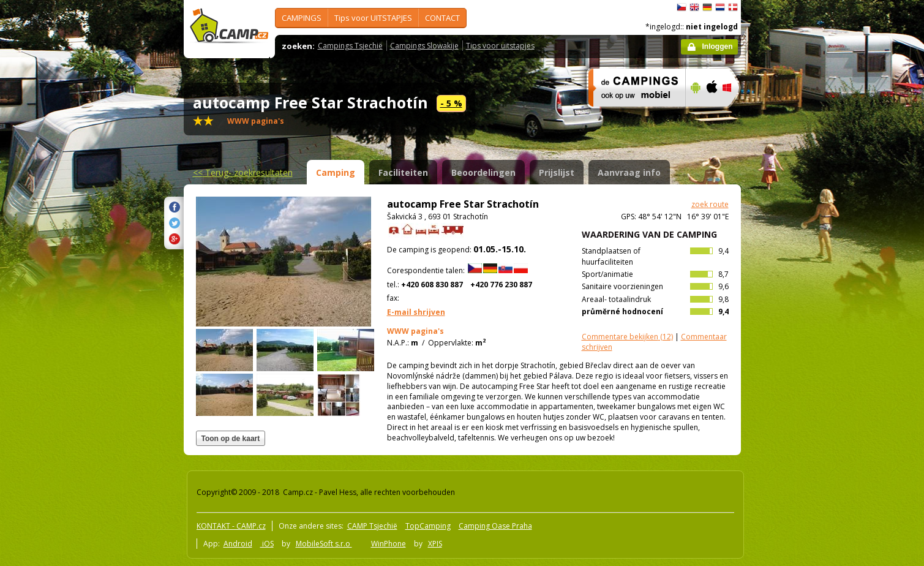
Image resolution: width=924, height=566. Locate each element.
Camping (336, 172)
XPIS (435, 544)
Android (238, 544)
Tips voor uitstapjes (500, 46)
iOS (267, 544)
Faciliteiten (403, 172)
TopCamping (428, 526)
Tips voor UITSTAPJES (373, 18)
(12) (627, 337)
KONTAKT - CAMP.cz (231, 526)
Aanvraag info (629, 172)
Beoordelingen (483, 172)
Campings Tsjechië (350, 46)
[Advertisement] (792, 368)
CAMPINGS (302, 18)
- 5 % (451, 103)
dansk (733, 7)
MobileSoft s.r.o (324, 544)
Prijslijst (557, 172)
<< (243, 172)
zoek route (710, 204)
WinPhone (389, 544)
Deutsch (707, 7)
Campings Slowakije (424, 46)
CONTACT (442, 18)
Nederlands (720, 7)
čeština (682, 7)
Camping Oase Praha (495, 526)
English (694, 7)
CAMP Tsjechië (372, 526)
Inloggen (718, 47)
